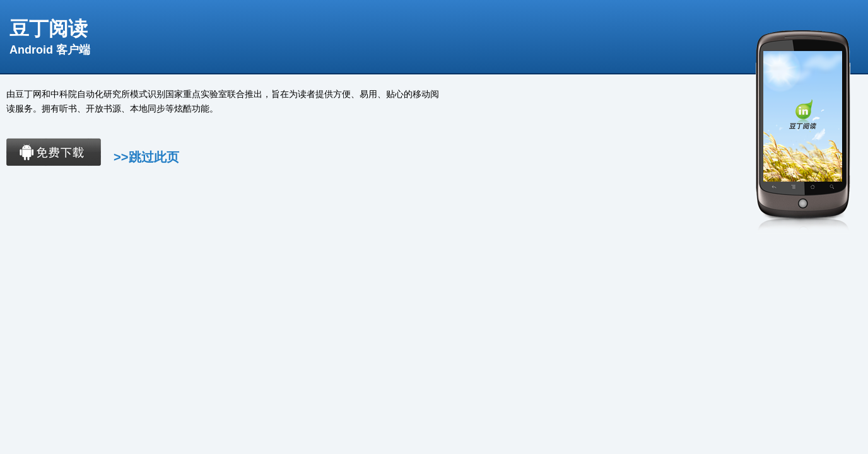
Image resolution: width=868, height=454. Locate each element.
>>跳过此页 (146, 157)
